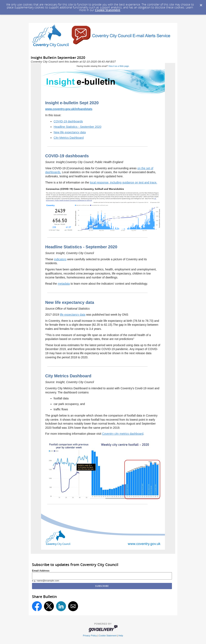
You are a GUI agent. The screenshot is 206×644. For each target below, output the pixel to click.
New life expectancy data (70, 132)
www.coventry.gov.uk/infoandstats (69, 109)
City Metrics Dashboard (69, 138)
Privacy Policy (90, 636)
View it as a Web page (119, 66)
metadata (64, 284)
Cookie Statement (108, 10)
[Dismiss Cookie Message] (201, 4)
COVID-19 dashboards (68, 121)
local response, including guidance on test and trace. (123, 182)
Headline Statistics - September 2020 (78, 127)
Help (121, 636)
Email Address (41, 571)
